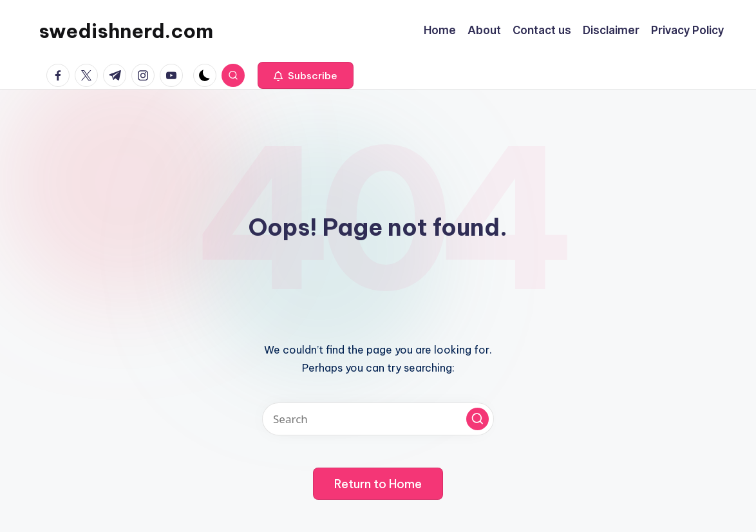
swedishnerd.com (126, 31)
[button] (306, 75)
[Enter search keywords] (378, 419)
